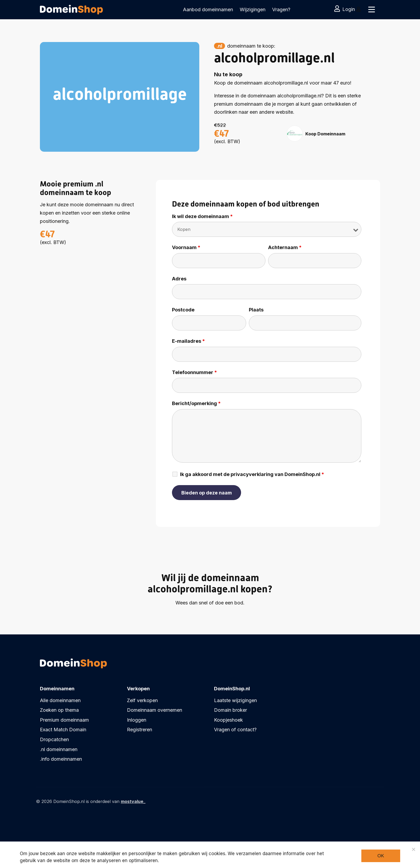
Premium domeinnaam (64, 720)
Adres (179, 279)
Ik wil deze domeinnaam (202, 216)
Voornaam (186, 248)
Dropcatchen (54, 739)
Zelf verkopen (142, 700)
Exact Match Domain (63, 730)
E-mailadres (188, 341)
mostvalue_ (133, 801)
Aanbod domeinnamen (208, 9)
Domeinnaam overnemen (155, 710)
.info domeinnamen (61, 759)
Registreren (140, 730)
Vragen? (281, 9)
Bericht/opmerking (196, 403)
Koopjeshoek (228, 720)
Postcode (183, 310)
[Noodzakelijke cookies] (413, 849)
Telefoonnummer (194, 372)
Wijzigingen (253, 9)
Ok (381, 856)
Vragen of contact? (235, 730)
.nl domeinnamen (59, 749)
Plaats (256, 310)
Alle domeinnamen (60, 700)
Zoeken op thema (59, 710)
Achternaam (285, 248)
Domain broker (230, 710)
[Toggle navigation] (371, 10)
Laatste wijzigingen (235, 700)
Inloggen (137, 720)
